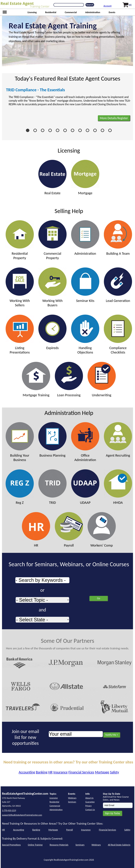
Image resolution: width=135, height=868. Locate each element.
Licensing (32, 12)
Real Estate (52, 177)
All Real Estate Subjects (119, 845)
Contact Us (90, 810)
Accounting (27, 772)
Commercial (71, 12)
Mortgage (85, 177)
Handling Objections (85, 335)
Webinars (72, 798)
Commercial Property (52, 240)
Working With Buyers (52, 287)
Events (112, 12)
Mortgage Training (36, 380)
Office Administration (85, 442)
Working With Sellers (20, 287)
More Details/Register (114, 118)
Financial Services (81, 772)
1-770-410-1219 (9, 810)
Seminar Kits (85, 285)
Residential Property (20, 240)
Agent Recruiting (118, 440)
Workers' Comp (102, 530)
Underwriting (102, 380)
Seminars (72, 802)
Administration (93, 12)
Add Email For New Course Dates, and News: (116, 798)
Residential (51, 12)
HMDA (118, 487)
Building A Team (118, 238)
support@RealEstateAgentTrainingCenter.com (22, 815)
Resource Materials (59, 845)
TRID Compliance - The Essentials (35, 90)
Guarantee (90, 802)
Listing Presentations (20, 335)
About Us (89, 798)
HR (36, 530)
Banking (42, 772)
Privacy (89, 806)
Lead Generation (118, 285)
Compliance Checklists (118, 335)
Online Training (35, 845)
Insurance (60, 772)
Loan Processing (69, 380)
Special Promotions (11, 845)
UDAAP (85, 487)
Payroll (69, 530)
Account (108, 6)
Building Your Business (20, 442)
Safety (114, 772)
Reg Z (20, 487)
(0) (130, 5)
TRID (52, 487)
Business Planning (52, 440)
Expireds (52, 332)
